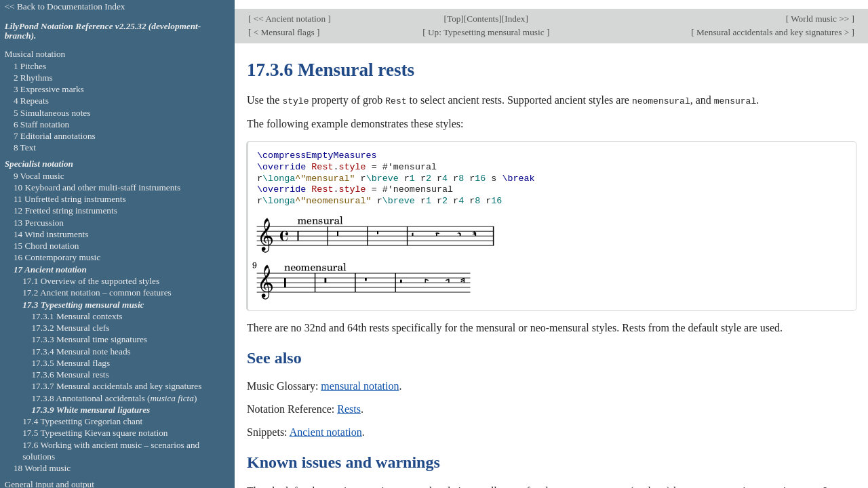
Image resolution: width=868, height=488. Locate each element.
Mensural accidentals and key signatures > (773, 23)
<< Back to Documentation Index (65, 6)
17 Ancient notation (50, 269)
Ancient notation (326, 423)
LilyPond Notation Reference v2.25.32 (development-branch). (103, 31)
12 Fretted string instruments (65, 210)
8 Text (25, 147)
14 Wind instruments (51, 234)
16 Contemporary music (57, 257)
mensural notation (360, 377)
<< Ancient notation (289, 10)
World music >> (820, 10)
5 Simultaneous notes (52, 113)
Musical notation (35, 54)
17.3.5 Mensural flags (71, 363)
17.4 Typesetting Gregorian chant (82, 421)
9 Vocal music (39, 176)
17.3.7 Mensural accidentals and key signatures (116, 386)
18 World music (42, 468)
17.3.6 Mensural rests (70, 374)
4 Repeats (31, 101)
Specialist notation (39, 164)
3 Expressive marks (49, 89)
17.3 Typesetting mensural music (83, 305)
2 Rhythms (33, 78)
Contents (482, 10)
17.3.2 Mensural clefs (70, 328)
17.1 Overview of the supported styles (91, 281)
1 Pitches (30, 66)
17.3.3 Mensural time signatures (89, 339)
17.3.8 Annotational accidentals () (114, 398)
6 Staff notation (41, 124)
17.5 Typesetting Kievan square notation (95, 433)
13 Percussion (39, 223)
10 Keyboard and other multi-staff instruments (97, 187)
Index (515, 10)
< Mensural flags (284, 23)
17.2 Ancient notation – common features (97, 292)
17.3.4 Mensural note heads (81, 351)
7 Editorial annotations (55, 136)
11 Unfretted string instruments (70, 199)
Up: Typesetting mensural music (486, 23)
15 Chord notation (46, 246)
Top (454, 10)
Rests (349, 400)
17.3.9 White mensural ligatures (91, 410)
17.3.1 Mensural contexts (77, 316)
